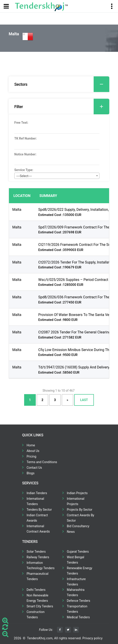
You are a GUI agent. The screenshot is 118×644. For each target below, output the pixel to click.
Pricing (31, 456)
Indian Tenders (37, 493)
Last (84, 400)
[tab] (59, 84)
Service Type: (24, 170)
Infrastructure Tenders (76, 582)
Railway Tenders (38, 557)
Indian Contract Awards (37, 518)
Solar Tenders (36, 552)
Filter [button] (62, 107)
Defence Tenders (79, 601)
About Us (33, 451)
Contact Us (34, 468)
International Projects (76, 501)
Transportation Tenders (77, 609)
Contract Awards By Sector (80, 518)
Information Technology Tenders (41, 565)
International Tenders (35, 501)
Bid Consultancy (78, 526)
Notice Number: (25, 154)
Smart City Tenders (40, 606)
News (71, 532)
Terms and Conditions (42, 462)
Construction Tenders (36, 615)
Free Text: (21, 123)
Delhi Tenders (36, 590)
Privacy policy (93, 638)
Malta (17, 210)
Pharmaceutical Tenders (38, 576)
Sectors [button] (62, 84)
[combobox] (57, 176)
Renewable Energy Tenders (80, 571)
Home (31, 445)
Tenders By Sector (39, 510)
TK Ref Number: (25, 138)
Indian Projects (77, 493)
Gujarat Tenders (78, 552)
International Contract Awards (38, 529)
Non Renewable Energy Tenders (37, 598)
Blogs (31, 473)
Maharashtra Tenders (76, 592)
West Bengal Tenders (76, 560)
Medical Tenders (78, 617)
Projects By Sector (80, 510)
